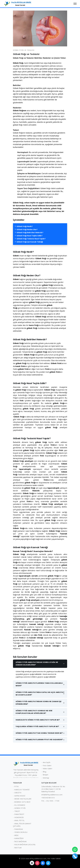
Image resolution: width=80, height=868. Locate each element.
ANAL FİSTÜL (19, 820)
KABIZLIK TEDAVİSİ (22, 790)
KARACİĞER (19, 838)
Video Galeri (47, 768)
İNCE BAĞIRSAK (20, 841)
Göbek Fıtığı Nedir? (25, 226)
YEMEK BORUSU (21, 832)
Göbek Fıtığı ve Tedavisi (26, 54)
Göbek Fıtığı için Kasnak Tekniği (30, 242)
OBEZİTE (18, 793)
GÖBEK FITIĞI (20, 808)
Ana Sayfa (46, 762)
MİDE (16, 835)
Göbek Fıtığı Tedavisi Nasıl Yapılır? (31, 239)
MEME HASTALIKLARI (23, 799)
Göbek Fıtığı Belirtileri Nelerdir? (30, 232)
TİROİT (17, 811)
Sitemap (46, 778)
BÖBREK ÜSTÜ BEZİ (22, 802)
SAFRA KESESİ (20, 796)
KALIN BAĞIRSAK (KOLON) (25, 844)
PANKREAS (19, 829)
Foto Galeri (47, 765)
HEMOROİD (19, 817)
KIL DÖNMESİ (20, 805)
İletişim (45, 775)
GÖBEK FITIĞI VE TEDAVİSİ (24, 50)
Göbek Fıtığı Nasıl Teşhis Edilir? (30, 236)
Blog (45, 772)
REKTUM (18, 848)
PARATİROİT (19, 814)
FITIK (16, 786)
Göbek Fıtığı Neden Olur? (27, 229)
